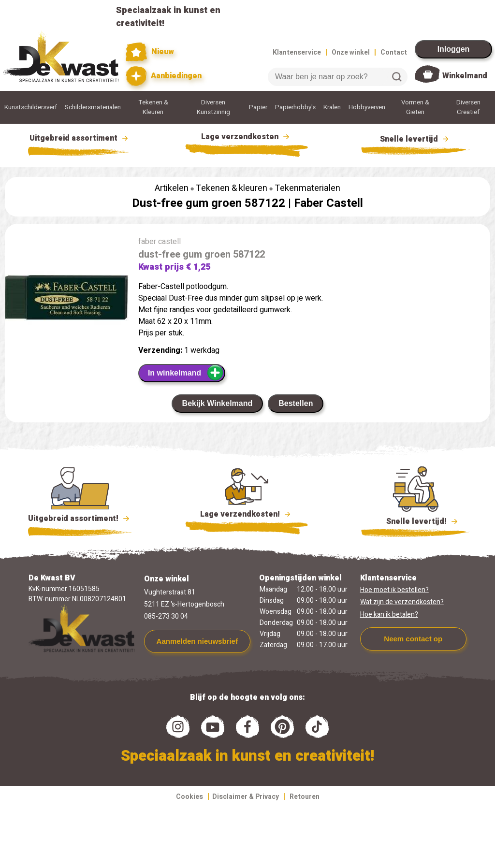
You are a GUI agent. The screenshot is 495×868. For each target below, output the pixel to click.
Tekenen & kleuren (232, 188)
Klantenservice (297, 52)
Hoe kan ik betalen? (389, 615)
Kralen (332, 107)
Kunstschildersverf (31, 107)
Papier (258, 107)
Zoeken (397, 77)
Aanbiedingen (164, 76)
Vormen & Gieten (415, 107)
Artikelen (172, 188)
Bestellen (296, 403)
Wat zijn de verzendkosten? (402, 602)
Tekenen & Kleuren (153, 107)
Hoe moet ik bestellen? (394, 590)
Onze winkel (351, 52)
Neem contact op (413, 639)
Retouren (305, 797)
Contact (394, 52)
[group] (67, 300)
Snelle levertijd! (415, 521)
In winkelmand (186, 373)
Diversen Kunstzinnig (213, 107)
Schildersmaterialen (93, 107)
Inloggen (454, 49)
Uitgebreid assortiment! (80, 519)
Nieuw (150, 52)
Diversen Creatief (468, 107)
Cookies (189, 797)
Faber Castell (328, 203)
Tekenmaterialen (307, 188)
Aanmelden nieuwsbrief (197, 641)
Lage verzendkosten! (247, 516)
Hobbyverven (367, 107)
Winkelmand (465, 76)
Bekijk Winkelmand (218, 403)
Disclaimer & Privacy (246, 797)
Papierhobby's (295, 107)
